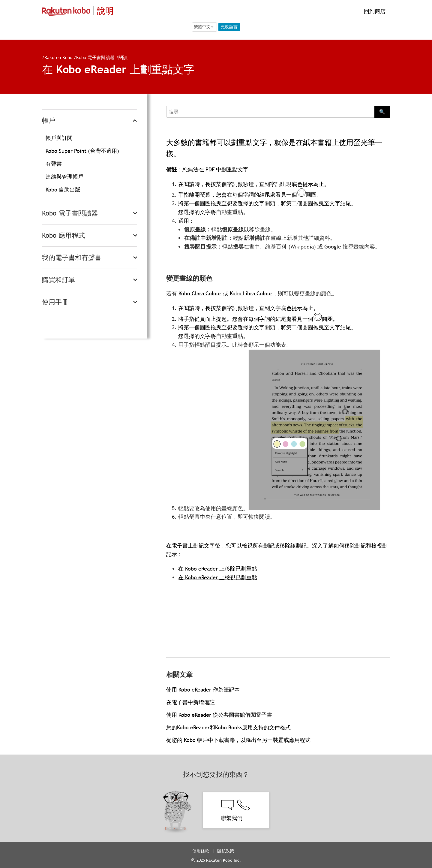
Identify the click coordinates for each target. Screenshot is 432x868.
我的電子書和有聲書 (72, 258)
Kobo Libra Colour (251, 293)
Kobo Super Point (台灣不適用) (82, 151)
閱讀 (123, 57)
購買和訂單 (58, 280)
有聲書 (54, 164)
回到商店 (374, 11)
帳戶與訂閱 (59, 138)
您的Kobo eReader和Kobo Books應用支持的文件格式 (228, 727)
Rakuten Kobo (58, 57)
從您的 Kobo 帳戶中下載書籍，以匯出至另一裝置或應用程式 (238, 740)
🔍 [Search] (382, 112)
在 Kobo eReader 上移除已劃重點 (218, 569)
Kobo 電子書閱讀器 (95, 57)
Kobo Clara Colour (200, 293)
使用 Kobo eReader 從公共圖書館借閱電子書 (219, 715)
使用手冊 (55, 302)
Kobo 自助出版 (63, 190)
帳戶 (49, 121)
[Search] (270, 112)
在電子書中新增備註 (190, 702)
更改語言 (229, 27)
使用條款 (201, 851)
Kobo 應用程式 (63, 235)
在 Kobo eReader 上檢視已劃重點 (218, 577)
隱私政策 (226, 851)
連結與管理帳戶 (64, 177)
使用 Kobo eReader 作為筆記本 (203, 690)
